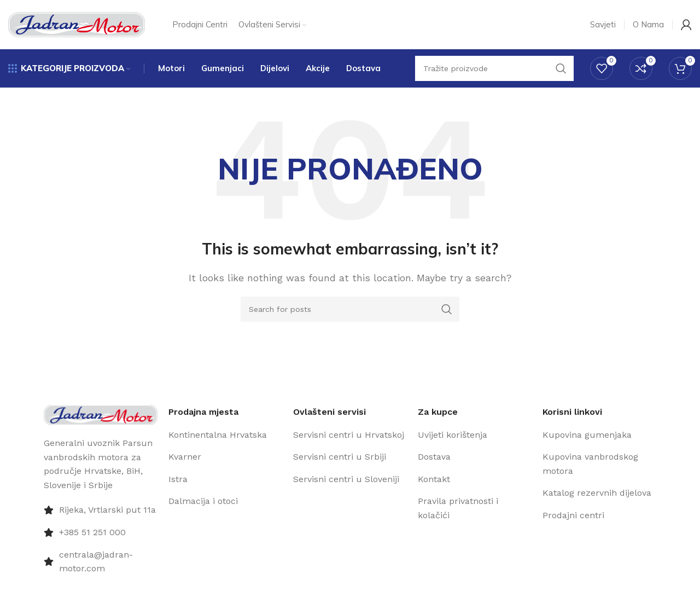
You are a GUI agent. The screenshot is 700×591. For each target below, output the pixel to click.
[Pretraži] (350, 309)
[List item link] (225, 435)
